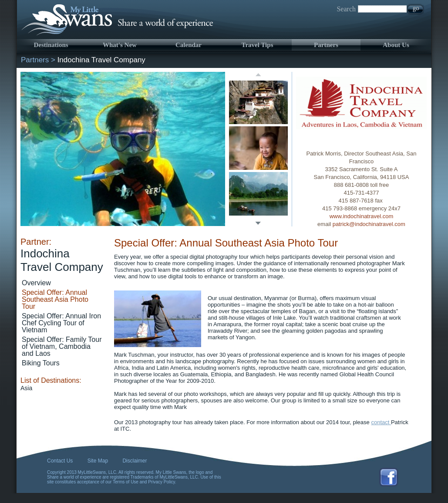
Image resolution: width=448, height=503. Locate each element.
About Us (396, 45)
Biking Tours (41, 363)
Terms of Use (126, 482)
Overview (36, 283)
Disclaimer (135, 461)
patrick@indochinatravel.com (369, 224)
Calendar (189, 45)
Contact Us (60, 461)
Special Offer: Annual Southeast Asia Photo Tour (55, 299)
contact (381, 422)
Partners (326, 45)
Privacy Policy (162, 482)
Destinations (51, 45)
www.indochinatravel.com (362, 216)
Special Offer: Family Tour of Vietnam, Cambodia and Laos (62, 346)
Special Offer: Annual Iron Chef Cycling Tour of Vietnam (61, 323)
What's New (120, 45)
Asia (26, 388)
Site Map (98, 461)
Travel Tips (258, 45)
